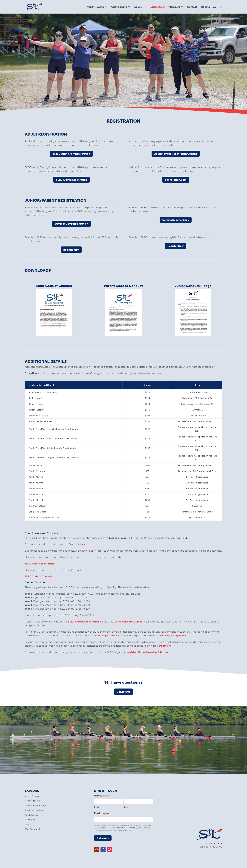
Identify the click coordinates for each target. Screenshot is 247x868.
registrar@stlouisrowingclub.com (147, 652)
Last (126, 807)
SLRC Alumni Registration (71, 180)
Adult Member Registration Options (176, 154)
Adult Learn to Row (34, 810)
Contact (192, 7)
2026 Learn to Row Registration (71, 154)
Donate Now (208, 7)
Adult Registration (106, 635)
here (83, 544)
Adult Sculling (31, 815)
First (96, 807)
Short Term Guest (176, 180)
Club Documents (33, 829)
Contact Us (123, 692)
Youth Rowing (95, 7)
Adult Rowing (119, 7)
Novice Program (33, 801)
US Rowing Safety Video (128, 622)
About (138, 7)
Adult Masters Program (36, 806)
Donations (165, 646)
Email (102, 813)
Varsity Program (32, 796)
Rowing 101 (30, 820)
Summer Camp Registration (71, 224)
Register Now (157, 7)
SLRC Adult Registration (39, 564)
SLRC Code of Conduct (39, 576)
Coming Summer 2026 (176, 220)
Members (174, 7)
